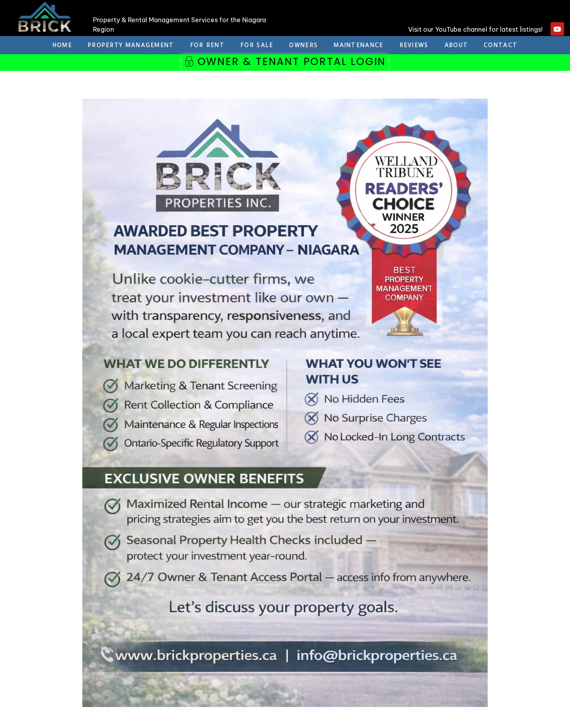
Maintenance (358, 45)
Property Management (131, 45)
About (456, 45)
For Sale (257, 45)
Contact (501, 45)
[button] (285, 63)
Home (62, 45)
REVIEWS (414, 45)
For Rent (207, 45)
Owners (303, 45)
